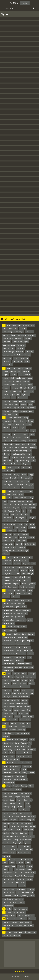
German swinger (23, 551)
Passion (19, 753)
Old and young (8, 733)
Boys (5, 404)
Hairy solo (24, 570)
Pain (29, 746)
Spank (5, 820)
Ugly (15, 909)
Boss (31, 391)
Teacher (6, 866)
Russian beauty (9, 776)
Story (15, 810)
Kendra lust (12, 631)
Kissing (16, 627)
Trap (13, 879)
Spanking (14, 793)
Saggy (12, 800)
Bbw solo (15, 388)
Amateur (26, 325)
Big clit (13, 395)
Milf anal (16, 690)
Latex (24, 634)
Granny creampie (9, 551)
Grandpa (31, 537)
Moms (14, 693)
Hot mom (17, 564)
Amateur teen (17, 342)
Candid (27, 437)
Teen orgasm (29, 876)
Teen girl (31, 889)
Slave (5, 797)
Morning (6, 700)
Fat (16, 518)
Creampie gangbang (20, 451)
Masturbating (25, 710)
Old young (21, 730)
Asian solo (7, 362)
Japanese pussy (9, 623)
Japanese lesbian (21, 607)
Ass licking (29, 352)
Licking (18, 650)
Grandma (23, 537)
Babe (17, 404)
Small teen (13, 846)
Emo (15, 494)
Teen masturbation (10, 886)
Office (5, 730)
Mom (9, 674)
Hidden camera (9, 567)
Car (27, 431)
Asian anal (29, 332)
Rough (6, 769)
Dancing (17, 488)
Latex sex (18, 667)
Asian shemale (18, 362)
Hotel (33, 564)
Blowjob (13, 371)
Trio (16, 873)
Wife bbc (15, 922)
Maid (31, 680)
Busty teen (7, 414)
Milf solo (6, 693)
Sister (9, 786)
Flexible (24, 527)
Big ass (6, 375)
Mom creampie (9, 703)
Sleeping (24, 786)
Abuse (27, 362)
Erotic (30, 491)
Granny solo (7, 537)
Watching (32, 919)
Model (15, 697)
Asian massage (9, 352)
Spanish (27, 843)
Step (21, 813)
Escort (21, 494)
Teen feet (19, 876)
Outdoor (13, 730)
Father (18, 511)
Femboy (24, 504)
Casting (26, 418)
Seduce (23, 816)
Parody (6, 756)
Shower (19, 800)
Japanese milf (20, 617)
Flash (12, 514)
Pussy (23, 746)
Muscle (20, 707)
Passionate (32, 750)
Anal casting (7, 332)
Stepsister (28, 813)
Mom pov (25, 690)
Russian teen (27, 766)
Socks (13, 849)
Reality (25, 773)
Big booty (24, 411)
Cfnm (29, 424)
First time (32, 504)
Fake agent (31, 518)
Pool (24, 750)
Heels (32, 570)
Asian (14, 325)
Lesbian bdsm (8, 660)
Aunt (5, 328)
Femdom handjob (9, 524)
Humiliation (7, 584)
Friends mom (8, 527)
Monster (25, 700)
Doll (21, 481)
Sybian (10, 830)
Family (16, 498)
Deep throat (19, 485)
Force (17, 504)
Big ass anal (31, 408)
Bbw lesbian (7, 408)
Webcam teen (29, 925)
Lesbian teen (27, 650)
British (6, 371)
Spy (10, 797)
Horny (24, 584)
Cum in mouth (8, 431)
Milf (5, 677)
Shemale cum (28, 830)
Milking (6, 713)
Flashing (11, 511)
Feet (5, 501)
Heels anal (19, 567)
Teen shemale (8, 906)
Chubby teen (19, 431)
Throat (16, 896)
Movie (6, 687)
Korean (9, 627)
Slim (20, 846)
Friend (32, 524)
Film (24, 511)
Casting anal (8, 441)
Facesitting (12, 501)
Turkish (12, 863)
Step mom (26, 797)
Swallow (12, 803)
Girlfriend (28, 544)
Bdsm (14, 368)
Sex (31, 833)
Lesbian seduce (9, 650)
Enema (16, 491)
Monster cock (23, 713)
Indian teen (28, 594)
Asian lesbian (8, 365)
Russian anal (8, 773)
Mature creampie (9, 707)
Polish (29, 756)
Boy (5, 381)
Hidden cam (7, 564)
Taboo (15, 859)
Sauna (28, 807)
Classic (16, 441)
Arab (19, 325)
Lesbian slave (21, 654)
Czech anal (14, 457)
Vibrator (20, 916)
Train (17, 883)
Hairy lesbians (13, 587)
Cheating (6, 428)
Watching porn (8, 925)
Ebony (9, 491)
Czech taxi (7, 434)
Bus (20, 375)
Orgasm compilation (22, 733)
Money (6, 680)
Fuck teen (20, 514)
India (24, 590)
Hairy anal (26, 564)
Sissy (21, 793)
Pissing (6, 743)
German (16, 534)
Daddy (29, 467)
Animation (24, 358)
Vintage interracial (9, 916)
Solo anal (7, 856)
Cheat (33, 461)
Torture (29, 866)
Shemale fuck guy (9, 853)
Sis (22, 823)
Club (33, 444)
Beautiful (26, 381)
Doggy (31, 475)
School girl (24, 833)
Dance (6, 478)
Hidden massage (27, 574)
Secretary (31, 816)
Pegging (24, 743)
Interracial (16, 590)
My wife (27, 707)
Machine (21, 693)
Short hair (15, 833)
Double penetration (25, 478)
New (28, 723)
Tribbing (6, 879)
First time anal (8, 521)
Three (32, 896)
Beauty (19, 381)
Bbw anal (26, 371)
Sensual (22, 820)
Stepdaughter (18, 843)
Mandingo (7, 697)
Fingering (22, 518)
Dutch (27, 481)
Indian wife (15, 597)
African (12, 335)
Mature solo (17, 684)
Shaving (15, 840)
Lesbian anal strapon (24, 664)
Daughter (10, 467)
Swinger (18, 789)
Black (12, 378)
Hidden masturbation (21, 560)
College (17, 444)
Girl (34, 544)
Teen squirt (7, 896)
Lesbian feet (8, 647)
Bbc (19, 371)
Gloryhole (25, 534)
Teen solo (21, 866)
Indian (9, 590)
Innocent (19, 594)
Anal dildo (28, 338)
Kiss (5, 631)
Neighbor (21, 723)
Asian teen (32, 335)
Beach (20, 368)
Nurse (22, 720)
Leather (30, 654)
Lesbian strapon (20, 641)
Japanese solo (21, 620)
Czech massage (9, 424)
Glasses (6, 554)
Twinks (29, 879)
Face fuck (32, 527)
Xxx (8, 929)
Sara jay (6, 849)
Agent (26, 342)
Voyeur (22, 912)
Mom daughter (24, 697)
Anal (8, 325)
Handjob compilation (27, 587)
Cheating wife (8, 444)
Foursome (31, 508)
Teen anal (20, 863)
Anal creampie (19, 332)
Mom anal (7, 684)
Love (29, 657)
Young (9, 932)
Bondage (28, 368)
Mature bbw (15, 700)
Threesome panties (10, 902)
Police (5, 753)
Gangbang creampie (10, 547)
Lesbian (9, 634)
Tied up (21, 902)
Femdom (23, 498)
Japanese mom (26, 600)
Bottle (31, 411)
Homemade (7, 560)
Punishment (21, 756)
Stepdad (14, 813)
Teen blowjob (21, 889)
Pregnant (10, 740)
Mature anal (20, 677)
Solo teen (16, 823)
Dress (16, 481)
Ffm (12, 504)
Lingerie (30, 641)
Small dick (29, 849)
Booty (15, 401)
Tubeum (14, 3)
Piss (17, 740)
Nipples (6, 723)
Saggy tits (31, 820)
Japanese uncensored (22, 610)
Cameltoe (32, 447)
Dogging (16, 475)
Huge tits (16, 584)
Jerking (30, 620)
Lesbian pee (7, 657)
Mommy (25, 680)
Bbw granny (17, 391)
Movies (16, 710)
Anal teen (23, 328)
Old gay (6, 736)
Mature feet (7, 710)
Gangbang (22, 531)
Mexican (17, 717)
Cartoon (19, 437)
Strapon (6, 793)
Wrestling (7, 922)
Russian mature (15, 766)
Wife (8, 919)
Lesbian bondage (20, 657)
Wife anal (19, 925)
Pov (12, 743)
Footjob (21, 501)
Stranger (18, 836)
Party (17, 743)
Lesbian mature (9, 654)
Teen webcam (8, 876)
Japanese (10, 600)
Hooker (17, 574)
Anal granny (7, 358)
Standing (20, 849)
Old (16, 726)
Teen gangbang (9, 889)
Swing (25, 836)
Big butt (15, 411)
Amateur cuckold (9, 355)
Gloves (12, 541)
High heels (31, 584)
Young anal (32, 932)
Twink (29, 869)
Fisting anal (16, 508)
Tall (18, 892)
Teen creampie (29, 873)
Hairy (8, 557)
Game (24, 541)
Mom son (16, 674)
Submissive (7, 843)
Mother (11, 677)
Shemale (16, 786)
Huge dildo (26, 580)
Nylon (15, 720)
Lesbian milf (26, 647)
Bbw (8, 368)
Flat (26, 524)
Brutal (30, 385)
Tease (23, 883)
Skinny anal (28, 800)
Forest (17, 527)
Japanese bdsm (9, 620)
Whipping (23, 919)
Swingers (17, 797)
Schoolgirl (15, 816)
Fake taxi (29, 501)
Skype (5, 826)
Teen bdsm (19, 899)
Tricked (11, 883)
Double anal (7, 481)
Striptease (7, 823)
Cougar (6, 457)
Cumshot (6, 437)
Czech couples (8, 447)
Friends (6, 514)
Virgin (16, 912)
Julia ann (6, 603)
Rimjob (32, 773)
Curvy (17, 447)
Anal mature (21, 345)
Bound (15, 414)
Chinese (30, 421)
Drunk (17, 467)
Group (6, 541)
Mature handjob (28, 717)
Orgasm (9, 726)
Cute (14, 434)
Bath (23, 408)
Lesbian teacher (9, 644)
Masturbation (15, 680)
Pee (30, 743)
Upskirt (9, 909)
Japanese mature (9, 613)
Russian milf (7, 779)
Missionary (14, 687)
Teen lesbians (8, 899)
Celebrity (15, 428)
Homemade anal (19, 577)
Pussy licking (8, 750)
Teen (8, 859)
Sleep (5, 789)
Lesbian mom (22, 637)
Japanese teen (8, 617)
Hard (29, 577)
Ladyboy (17, 634)
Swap (27, 803)
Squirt (11, 789)
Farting (20, 524)
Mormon (13, 713)
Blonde (6, 395)
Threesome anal (9, 892)
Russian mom (15, 769)
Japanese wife (8, 607)
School (6, 800)
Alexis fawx (20, 352)
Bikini (25, 391)
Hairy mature (8, 574)
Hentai (30, 557)
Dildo (12, 470)
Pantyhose (24, 740)
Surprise (26, 810)
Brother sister (21, 378)
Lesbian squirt (8, 667)
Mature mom (8, 717)
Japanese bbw (22, 613)
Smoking (28, 793)
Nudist (9, 720)
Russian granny (21, 776)
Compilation (7, 421)
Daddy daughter (27, 488)
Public (32, 740)
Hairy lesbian (16, 580)
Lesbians (31, 634)
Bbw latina (7, 401)
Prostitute (28, 753)
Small (5, 803)
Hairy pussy (7, 577)
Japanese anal (8, 610)
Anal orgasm (13, 328)
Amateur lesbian (9, 348)
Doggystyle (29, 485)
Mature (24, 674)
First (17, 521)
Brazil (32, 401)
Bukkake (13, 375)
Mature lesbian (24, 687)
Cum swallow (8, 461)
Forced (9, 498)
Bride (30, 404)
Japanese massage (18, 603)
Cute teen (17, 464)
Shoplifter (7, 816)
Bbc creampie (22, 398)
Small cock (7, 840)
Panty (12, 756)
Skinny (31, 786)
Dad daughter (8, 485)
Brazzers (6, 388)
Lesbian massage (9, 637)
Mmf (25, 684)
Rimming (28, 763)
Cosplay (24, 447)
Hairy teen (29, 567)
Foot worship (8, 518)
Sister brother (14, 826)
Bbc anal (6, 398)
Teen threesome (27, 892)
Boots (30, 378)
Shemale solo (8, 836)
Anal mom (7, 342)
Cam (30, 454)
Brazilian (24, 404)
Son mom (29, 823)
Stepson (6, 813)
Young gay (16, 935)
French (6, 504)
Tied (21, 873)
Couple (33, 431)
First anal (6, 508)
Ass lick (16, 358)
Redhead (17, 773)
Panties (16, 746)
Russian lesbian (9, 783)
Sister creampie (26, 840)
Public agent (8, 746)
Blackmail (27, 375)
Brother (6, 385)
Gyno (16, 537)
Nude (28, 720)
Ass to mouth (8, 338)
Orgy (29, 726)
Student (33, 826)
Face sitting (24, 521)
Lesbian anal (8, 641)
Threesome (28, 859)
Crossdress (7, 451)
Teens (13, 866)
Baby (11, 404)
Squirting (20, 807)
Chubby (23, 421)
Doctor (6, 470)
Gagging (22, 547)
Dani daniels (8, 488)
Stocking (6, 833)
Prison (6, 759)
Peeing (12, 753)
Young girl (22, 932)
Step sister (7, 810)
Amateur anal (21, 335)
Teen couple (21, 879)
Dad (23, 467)
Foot (29, 511)
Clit (30, 451)
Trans (5, 863)
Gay (15, 531)
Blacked (23, 388)
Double (24, 475)
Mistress (31, 684)
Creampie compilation (28, 441)
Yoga (15, 932)
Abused (27, 355)
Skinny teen (14, 820)
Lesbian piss (19, 660)
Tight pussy (24, 896)
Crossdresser (21, 424)
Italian (30, 590)
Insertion (6, 597)
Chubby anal (8, 464)
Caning (32, 434)
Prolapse (17, 750)
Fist (5, 511)
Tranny (28, 863)
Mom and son (31, 677)
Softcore (27, 846)
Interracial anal (8, 594)
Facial (24, 508)
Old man (22, 726)
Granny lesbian (8, 544)
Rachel (24, 769)
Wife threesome (25, 922)
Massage (32, 674)
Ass (33, 325)
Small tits (20, 803)
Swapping (18, 830)
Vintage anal (29, 916)
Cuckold (9, 418)
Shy (20, 810)
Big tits (6, 378)
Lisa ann (17, 647)
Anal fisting (19, 338)
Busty (13, 398)
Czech (16, 421)
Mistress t (30, 693)
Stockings (7, 807)
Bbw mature (23, 401)
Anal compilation (9, 345)
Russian (21, 763)
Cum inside (26, 444)
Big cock (23, 385)
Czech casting (23, 434)
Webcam (15, 919)
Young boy (7, 935)
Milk (32, 690)
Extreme (23, 491)
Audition (20, 355)
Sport (5, 846)
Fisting (31, 498)
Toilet (5, 869)
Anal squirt (20, 348)
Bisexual (11, 381)
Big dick (16, 408)
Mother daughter (22, 703)
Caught (22, 428)
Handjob (15, 557)
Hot (5, 587)
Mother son (7, 690)
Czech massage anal (27, 457)
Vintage (9, 912)
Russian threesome (20, 779)
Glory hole (19, 544)
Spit (5, 830)
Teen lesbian (8, 873)
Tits (5, 883)
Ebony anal (7, 494)
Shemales (24, 826)
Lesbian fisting (8, 670)
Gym (18, 541)
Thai (21, 859)
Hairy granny (8, 570)
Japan (17, 600)
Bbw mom (7, 411)
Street (20, 853)
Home (16, 570)
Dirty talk (13, 478)
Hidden (23, 557)
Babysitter (31, 388)
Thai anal (22, 886)
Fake (27, 514)
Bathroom (14, 385)
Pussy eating (14, 759)
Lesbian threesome (23, 644)
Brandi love (7, 391)
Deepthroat (7, 475)
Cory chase (27, 464)
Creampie (18, 418)
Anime (6, 335)
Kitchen (23, 627)
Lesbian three (28, 667)
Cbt (13, 437)
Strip (14, 807)
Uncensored (23, 909)
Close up (6, 454)
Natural (13, 723)
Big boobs (25, 395)
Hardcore (7, 580)
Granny (9, 531)
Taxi (11, 869)
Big (18, 395)
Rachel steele (11, 763)
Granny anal (7, 534)
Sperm (31, 836)
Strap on (27, 853)
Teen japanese (20, 869)
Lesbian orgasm (9, 664)
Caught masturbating (22, 461)
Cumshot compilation (19, 454)
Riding (5, 766)
